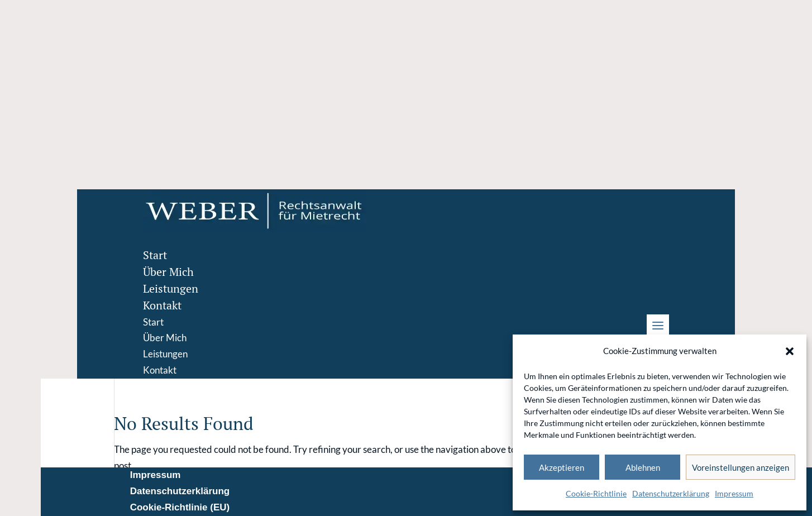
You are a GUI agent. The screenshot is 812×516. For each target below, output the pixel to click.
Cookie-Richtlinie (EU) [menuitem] (180, 507)
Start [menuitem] (155, 255)
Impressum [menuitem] (156, 475)
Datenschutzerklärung (671, 493)
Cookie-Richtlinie (596, 493)
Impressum (734, 493)
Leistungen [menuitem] (171, 288)
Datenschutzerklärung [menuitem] (180, 491)
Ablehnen (643, 467)
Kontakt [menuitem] (162, 305)
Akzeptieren (562, 467)
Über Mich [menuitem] (168, 272)
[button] (790, 351)
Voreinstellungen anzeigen (741, 467)
